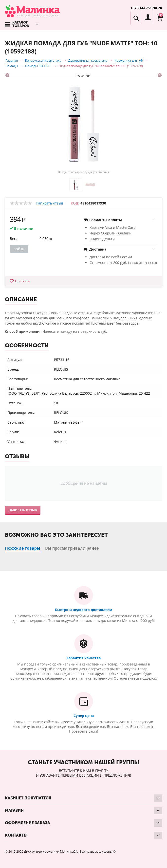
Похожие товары (23, 548)
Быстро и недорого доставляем (84, 610)
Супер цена (84, 716)
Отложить (22, 281)
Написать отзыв (49, 203)
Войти (19, 249)
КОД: (75, 203)
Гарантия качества (84, 658)
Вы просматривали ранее (72, 548)
